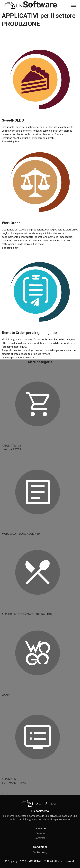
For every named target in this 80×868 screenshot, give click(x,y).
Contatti (40, 839)
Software (40, 843)
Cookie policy (40, 858)
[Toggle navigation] (73, 5)
